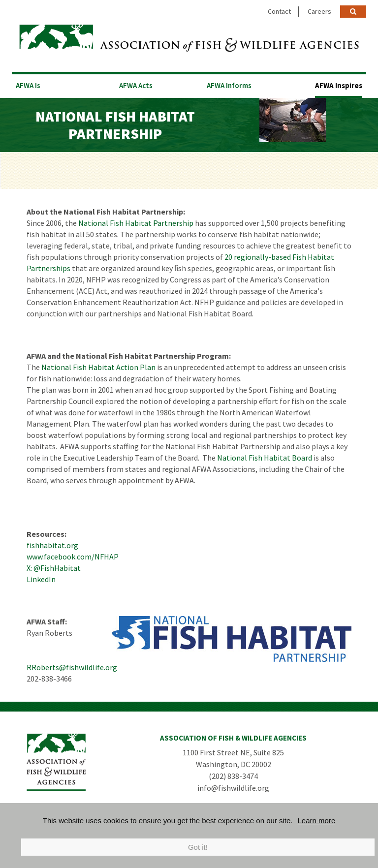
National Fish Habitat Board (265, 458)
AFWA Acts (136, 85)
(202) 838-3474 (233, 776)
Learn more (317, 821)
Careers (319, 11)
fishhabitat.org (52, 545)
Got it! (198, 847)
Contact (279, 11)
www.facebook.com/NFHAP (73, 557)
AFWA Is (28, 85)
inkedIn (43, 579)
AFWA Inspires (339, 85)
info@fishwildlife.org (233, 788)
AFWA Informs (229, 85)
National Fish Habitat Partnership (136, 223)
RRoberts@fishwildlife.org (72, 667)
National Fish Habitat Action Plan (98, 367)
